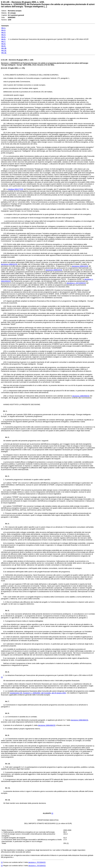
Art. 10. (7, 764)
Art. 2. (6, 437)
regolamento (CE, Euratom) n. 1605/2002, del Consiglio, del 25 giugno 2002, (38, 693)
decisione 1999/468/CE (81, 396)
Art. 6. (6, 672)
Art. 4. (6, 524)
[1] (2, 677)
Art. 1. (5, 411)
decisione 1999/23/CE (80, 266)
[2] (52, 813)
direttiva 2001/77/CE (16, 189)
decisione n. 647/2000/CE (76, 283)
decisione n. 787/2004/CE (37, 862)
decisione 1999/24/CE (54, 270)
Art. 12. (7, 800)
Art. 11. (7, 788)
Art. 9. (6, 735)
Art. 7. (6, 701)
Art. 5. (6, 611)
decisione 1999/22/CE (9, 264)
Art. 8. (6, 713)
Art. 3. (6, 476)
